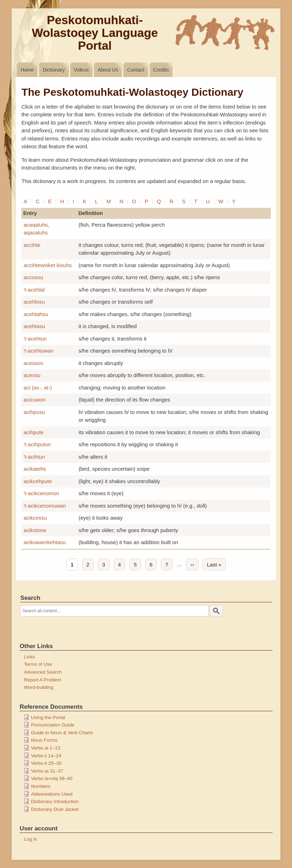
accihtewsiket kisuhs (47, 265)
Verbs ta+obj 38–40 (52, 778)
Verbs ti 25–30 (46, 763)
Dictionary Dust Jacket (55, 809)
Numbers (41, 786)
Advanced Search (43, 672)
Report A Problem (43, 680)
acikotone (35, 530)
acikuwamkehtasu (44, 542)
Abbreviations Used (52, 794)
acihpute (33, 432)
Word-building (38, 687)
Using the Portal (48, 717)
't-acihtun (34, 457)
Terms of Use (38, 664)
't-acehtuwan (38, 351)
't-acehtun (35, 339)
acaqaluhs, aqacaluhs (36, 229)
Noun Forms (44, 740)
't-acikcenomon (41, 493)
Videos (81, 70)
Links (29, 657)
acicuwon (35, 400)
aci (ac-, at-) (38, 388)
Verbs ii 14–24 (46, 756)
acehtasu (34, 326)
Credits (161, 70)
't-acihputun (37, 444)
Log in (30, 839)
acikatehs (35, 469)
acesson (33, 363)
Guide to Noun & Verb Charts (62, 733)
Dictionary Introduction (55, 801)
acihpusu (34, 412)
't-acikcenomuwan (45, 506)
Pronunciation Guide (52, 725)
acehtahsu (36, 314)
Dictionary (54, 70)
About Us (108, 70)
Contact (136, 70)
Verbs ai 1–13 (46, 748)
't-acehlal (34, 290)
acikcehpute (38, 481)
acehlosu (34, 302)
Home (27, 70)
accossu (33, 277)
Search (30, 598)
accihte (32, 245)
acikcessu (35, 518)
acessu (32, 375)
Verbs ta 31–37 (47, 771)
